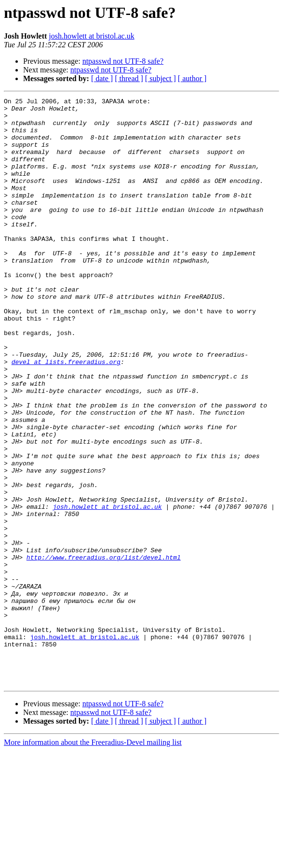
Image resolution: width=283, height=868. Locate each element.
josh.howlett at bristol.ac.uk (91, 36)
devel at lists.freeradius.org (66, 415)
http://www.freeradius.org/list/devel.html (104, 650)
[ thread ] (129, 78)
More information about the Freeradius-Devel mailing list (93, 860)
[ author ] (192, 78)
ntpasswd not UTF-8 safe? (123, 61)
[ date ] (102, 78)
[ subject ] (161, 78)
